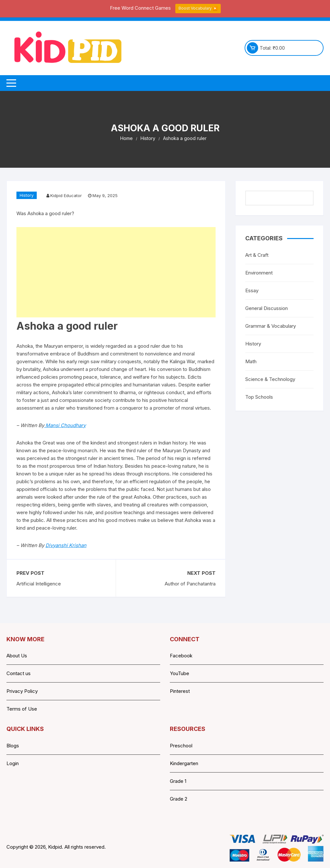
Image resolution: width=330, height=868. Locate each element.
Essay (252, 290)
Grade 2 (179, 799)
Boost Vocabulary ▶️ (198, 8)
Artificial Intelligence (39, 584)
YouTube (180, 673)
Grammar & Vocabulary (271, 326)
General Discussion (267, 308)
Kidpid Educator (66, 195)
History (27, 195)
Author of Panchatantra (190, 584)
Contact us (19, 673)
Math (251, 361)
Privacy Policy (22, 691)
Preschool (181, 746)
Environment (259, 273)
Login (13, 763)
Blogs (13, 746)
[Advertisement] (116, 272)
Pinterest (180, 691)
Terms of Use (22, 709)
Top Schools (259, 397)
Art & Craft (257, 255)
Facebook (181, 656)
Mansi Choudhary (65, 425)
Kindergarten (184, 763)
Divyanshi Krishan (66, 545)
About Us (17, 656)
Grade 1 (178, 781)
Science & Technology (270, 379)
